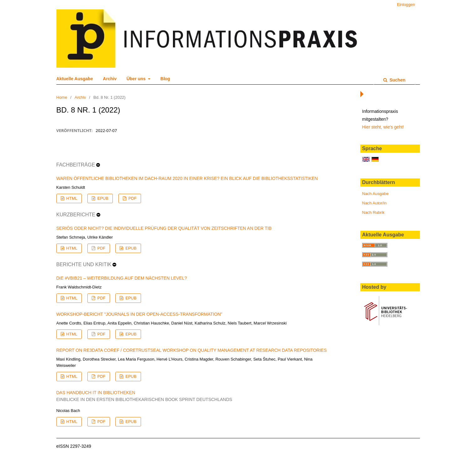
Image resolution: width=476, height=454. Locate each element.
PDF (132, 198)
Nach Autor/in (374, 203)
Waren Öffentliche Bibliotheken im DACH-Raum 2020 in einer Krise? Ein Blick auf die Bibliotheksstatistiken (187, 178)
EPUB (102, 198)
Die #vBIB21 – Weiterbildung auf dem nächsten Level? (122, 278)
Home (62, 97)
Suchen (397, 80)
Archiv (110, 79)
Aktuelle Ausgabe (75, 79)
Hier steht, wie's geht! (383, 127)
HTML (71, 198)
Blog (165, 79)
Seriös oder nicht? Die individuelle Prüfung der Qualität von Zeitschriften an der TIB (164, 228)
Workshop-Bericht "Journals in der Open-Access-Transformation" (139, 314)
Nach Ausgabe (376, 194)
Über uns (137, 79)
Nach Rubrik (374, 212)
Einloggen (406, 5)
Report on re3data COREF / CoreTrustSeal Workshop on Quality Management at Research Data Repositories (192, 350)
